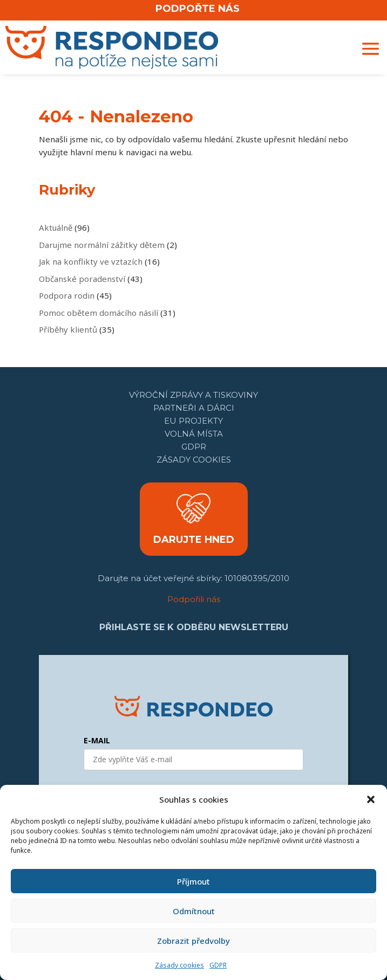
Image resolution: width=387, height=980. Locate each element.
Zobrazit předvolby (193, 941)
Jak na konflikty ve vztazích (91, 261)
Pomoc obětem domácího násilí (99, 313)
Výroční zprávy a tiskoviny (193, 395)
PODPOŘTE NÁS (198, 9)
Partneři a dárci (194, 408)
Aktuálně (56, 227)
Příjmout (193, 881)
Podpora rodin (67, 295)
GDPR (218, 965)
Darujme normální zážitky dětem (102, 245)
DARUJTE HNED (194, 540)
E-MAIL (97, 740)
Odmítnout (194, 911)
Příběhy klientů (68, 329)
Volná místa (194, 434)
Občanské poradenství (82, 279)
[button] (371, 799)
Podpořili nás (194, 599)
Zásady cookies (179, 965)
